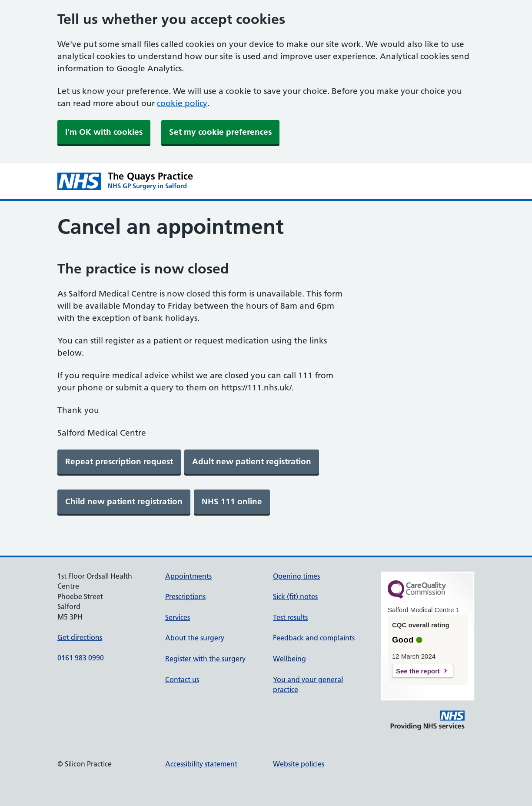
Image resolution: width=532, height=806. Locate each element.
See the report (418, 671)
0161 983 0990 (81, 658)
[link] (119, 462)
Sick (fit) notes (295, 596)
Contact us (182, 679)
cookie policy (182, 103)
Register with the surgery (205, 659)
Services (178, 617)
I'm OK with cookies (104, 132)
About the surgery (195, 638)
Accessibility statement (201, 764)
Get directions (80, 637)
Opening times (296, 576)
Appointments (188, 576)
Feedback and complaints (314, 638)
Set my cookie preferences (220, 132)
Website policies (299, 764)
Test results (290, 617)
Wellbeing (289, 659)
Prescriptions (185, 596)
